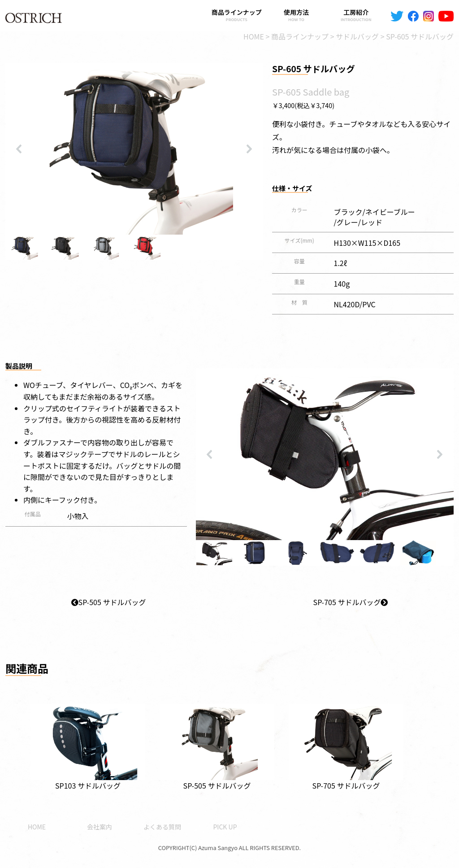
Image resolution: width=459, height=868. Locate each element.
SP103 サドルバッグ (88, 742)
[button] (19, 149)
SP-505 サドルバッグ (109, 602)
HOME (37, 827)
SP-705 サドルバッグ (351, 602)
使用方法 (296, 15)
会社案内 (100, 827)
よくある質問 (162, 827)
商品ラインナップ (236, 15)
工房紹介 (356, 15)
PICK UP (225, 827)
